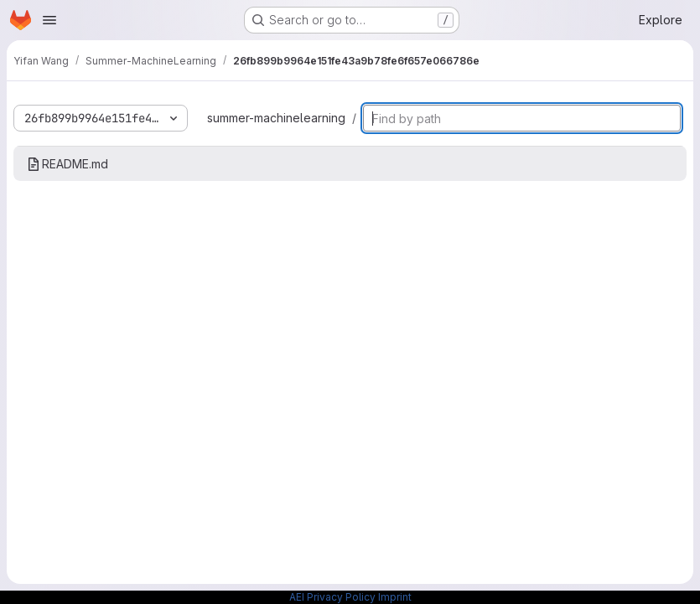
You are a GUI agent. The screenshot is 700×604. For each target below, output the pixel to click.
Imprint (395, 597)
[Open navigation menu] (49, 20)
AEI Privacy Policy (332, 597)
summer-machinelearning (276, 118)
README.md (67, 164)
